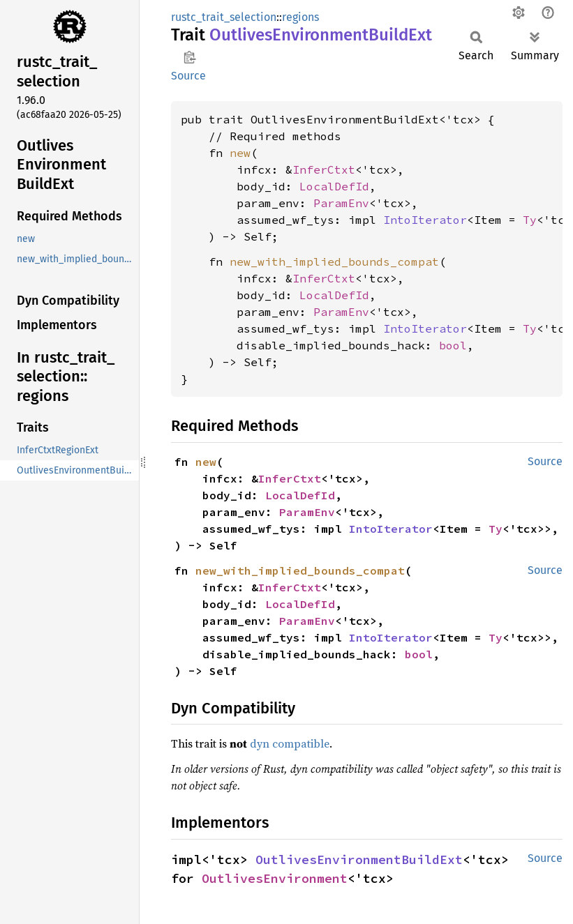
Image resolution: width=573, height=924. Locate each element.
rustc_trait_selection (224, 17)
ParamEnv (341, 203)
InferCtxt (324, 169)
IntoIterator (425, 220)
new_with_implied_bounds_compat (334, 262)
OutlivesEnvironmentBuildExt (359, 859)
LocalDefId (334, 186)
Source (188, 76)
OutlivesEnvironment (275, 878)
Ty (530, 220)
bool (453, 345)
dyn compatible (290, 743)
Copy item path (189, 57)
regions (300, 17)
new (240, 153)
